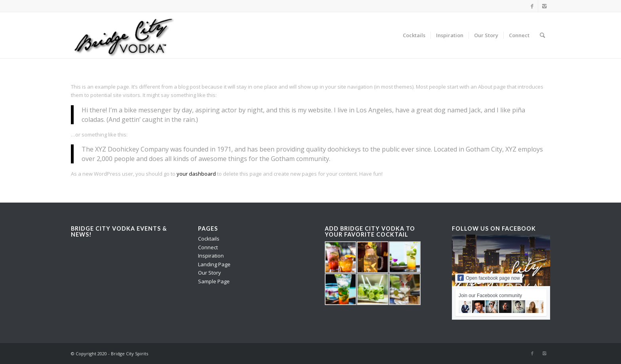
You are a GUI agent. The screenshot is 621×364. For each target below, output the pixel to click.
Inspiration (211, 256)
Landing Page (214, 264)
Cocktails (209, 239)
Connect (208, 247)
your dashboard (196, 174)
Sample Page (214, 281)
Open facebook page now (489, 278)
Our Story (210, 273)
